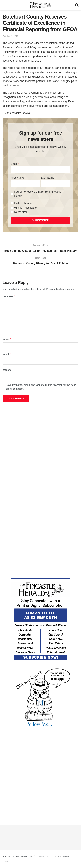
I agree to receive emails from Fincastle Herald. (38, 194)
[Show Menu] (4, 5)
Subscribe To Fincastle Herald (17, 857)
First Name (17, 178)
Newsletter (21, 212)
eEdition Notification (26, 208)
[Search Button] (77, 5)
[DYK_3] (41, 698)
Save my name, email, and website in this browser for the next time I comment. (41, 387)
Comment (9, 296)
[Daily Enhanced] (12, 203)
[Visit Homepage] (40, 5)
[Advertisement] (40, 446)
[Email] (40, 169)
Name (7, 339)
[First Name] (25, 183)
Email (14, 164)
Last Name (48, 178)
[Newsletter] (12, 212)
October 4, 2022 (10, 36)
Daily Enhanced (24, 203)
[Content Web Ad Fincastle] (41, 621)
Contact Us (43, 857)
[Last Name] (56, 183)
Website (7, 370)
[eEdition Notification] (12, 208)
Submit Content (62, 857)
